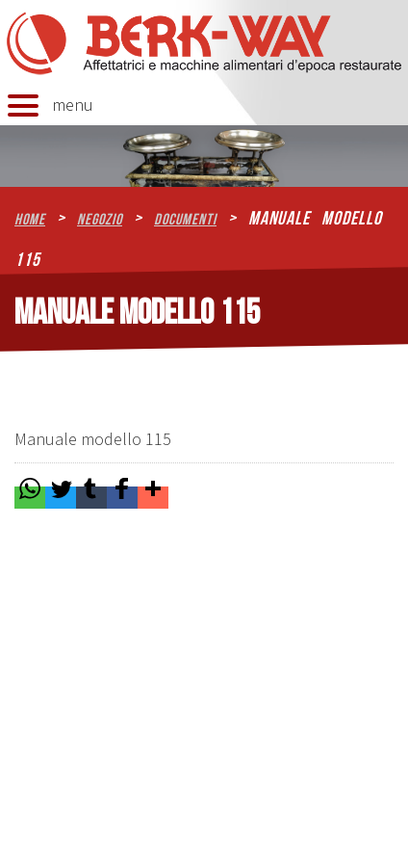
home (30, 220)
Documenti (185, 220)
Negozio (100, 220)
